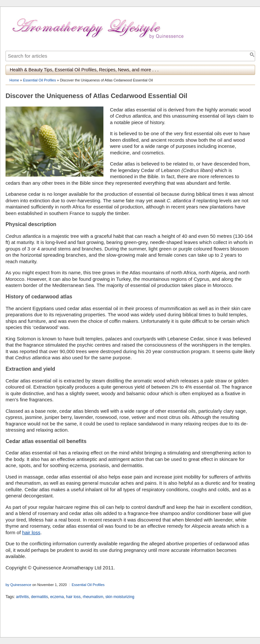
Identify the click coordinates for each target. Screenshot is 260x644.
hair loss (31, 532)
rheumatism (93, 597)
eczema (57, 597)
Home (14, 80)
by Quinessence (18, 585)
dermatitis (39, 597)
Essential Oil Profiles (40, 80)
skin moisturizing (120, 597)
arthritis (22, 597)
